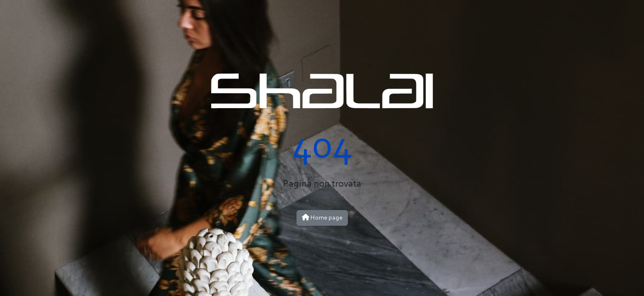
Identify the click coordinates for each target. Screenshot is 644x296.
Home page (322, 217)
